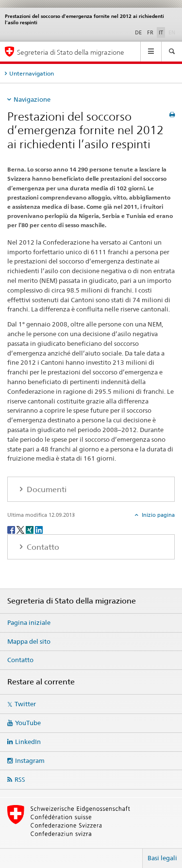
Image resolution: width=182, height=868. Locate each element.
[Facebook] (12, 530)
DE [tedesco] (138, 32)
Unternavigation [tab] (32, 73)
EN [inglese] (173, 32)
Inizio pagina (157, 515)
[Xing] (30, 530)
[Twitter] (21, 530)
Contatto (20, 660)
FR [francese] (150, 32)
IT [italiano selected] (161, 32)
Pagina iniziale (29, 622)
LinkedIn (28, 742)
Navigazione (32, 99)
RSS (20, 779)
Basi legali (162, 858)
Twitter (25, 704)
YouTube (28, 723)
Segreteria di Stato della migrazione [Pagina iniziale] (71, 52)
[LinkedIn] (39, 530)
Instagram (30, 760)
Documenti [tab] (46, 489)
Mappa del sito (29, 641)
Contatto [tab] (42, 547)
